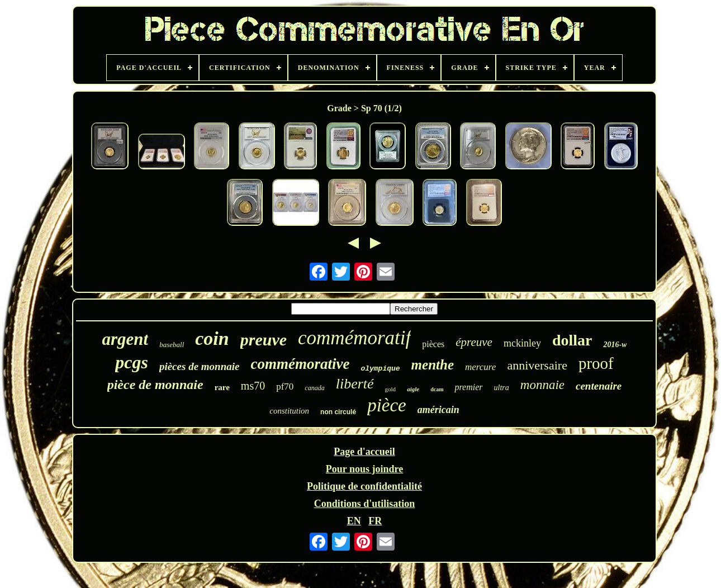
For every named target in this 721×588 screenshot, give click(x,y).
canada (314, 388)
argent (125, 339)
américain (438, 410)
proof (596, 363)
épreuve (474, 342)
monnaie (542, 385)
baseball (172, 345)
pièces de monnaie (200, 366)
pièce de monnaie (155, 385)
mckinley (522, 343)
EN (354, 521)
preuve (264, 340)
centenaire (599, 386)
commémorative (300, 364)
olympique (380, 369)
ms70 (253, 386)
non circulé (338, 412)
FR (375, 521)
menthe (433, 365)
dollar (572, 340)
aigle (413, 389)
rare (222, 387)
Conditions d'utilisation (365, 504)
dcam (437, 389)
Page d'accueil (364, 452)
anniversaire (537, 365)
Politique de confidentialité (364, 486)
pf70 (285, 387)
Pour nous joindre (364, 469)
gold (391, 389)
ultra (502, 388)
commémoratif (354, 338)
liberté (355, 384)
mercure (480, 367)
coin (212, 338)
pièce (387, 405)
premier (468, 387)
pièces (433, 344)
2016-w (615, 345)
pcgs (132, 362)
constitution (289, 411)
